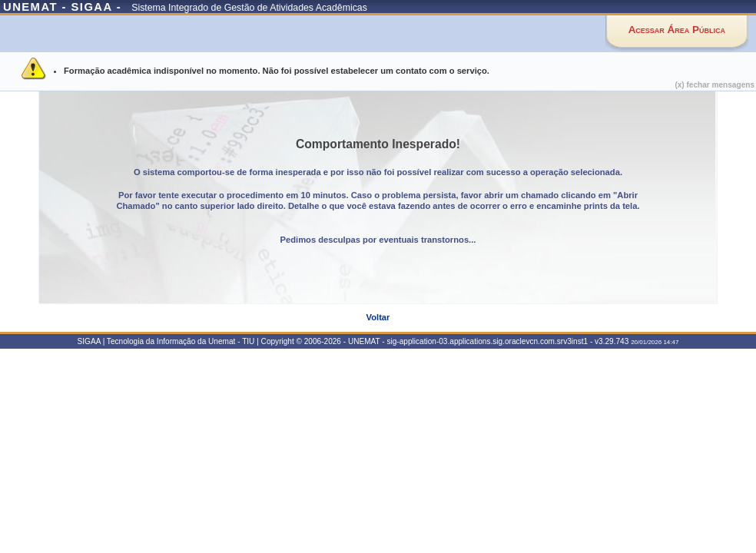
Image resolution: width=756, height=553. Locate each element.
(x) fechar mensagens (715, 85)
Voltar (378, 317)
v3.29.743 (612, 341)
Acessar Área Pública (677, 30)
